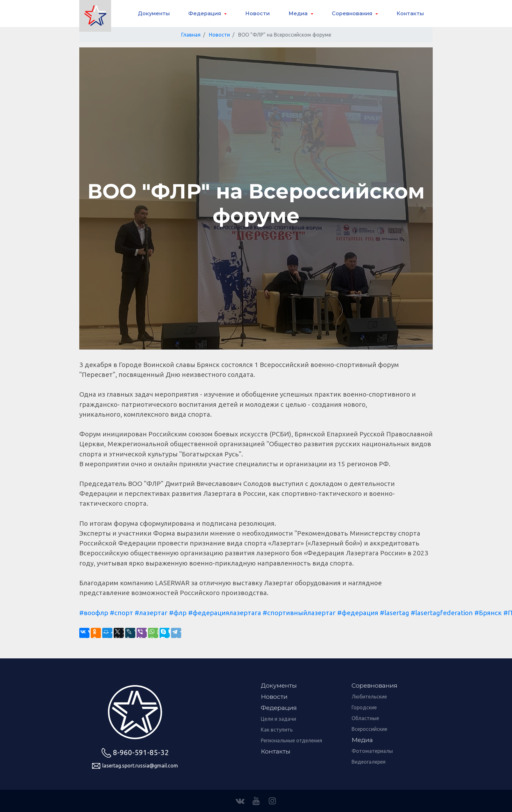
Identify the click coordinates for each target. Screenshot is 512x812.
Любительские (369, 697)
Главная (191, 35)
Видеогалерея (369, 762)
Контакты (410, 14)
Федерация (205, 14)
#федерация (358, 613)
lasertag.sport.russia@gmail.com (135, 766)
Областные (365, 718)
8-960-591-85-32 (135, 753)
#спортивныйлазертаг (299, 613)
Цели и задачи (278, 719)
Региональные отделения (292, 740)
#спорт (121, 613)
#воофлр (94, 613)
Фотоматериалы (372, 751)
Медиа (299, 14)
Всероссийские (369, 729)
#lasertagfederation (442, 613)
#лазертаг (151, 613)
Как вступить (277, 730)
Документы (154, 14)
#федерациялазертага (225, 613)
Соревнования (353, 14)
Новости (257, 14)
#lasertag (395, 613)
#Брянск (488, 613)
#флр (178, 613)
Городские (364, 707)
